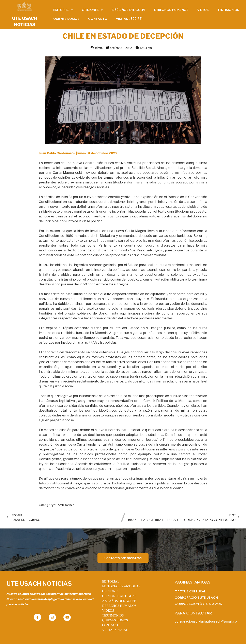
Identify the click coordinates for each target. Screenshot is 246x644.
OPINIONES (111, 591)
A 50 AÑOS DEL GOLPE (119, 601)
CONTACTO (111, 625)
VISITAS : (115, 630)
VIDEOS (108, 611)
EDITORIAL (111, 581)
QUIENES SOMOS (115, 620)
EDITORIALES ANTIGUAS (121, 586)
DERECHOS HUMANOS (119, 606)
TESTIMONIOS (113, 615)
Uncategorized (65, 505)
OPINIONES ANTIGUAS (119, 596)
